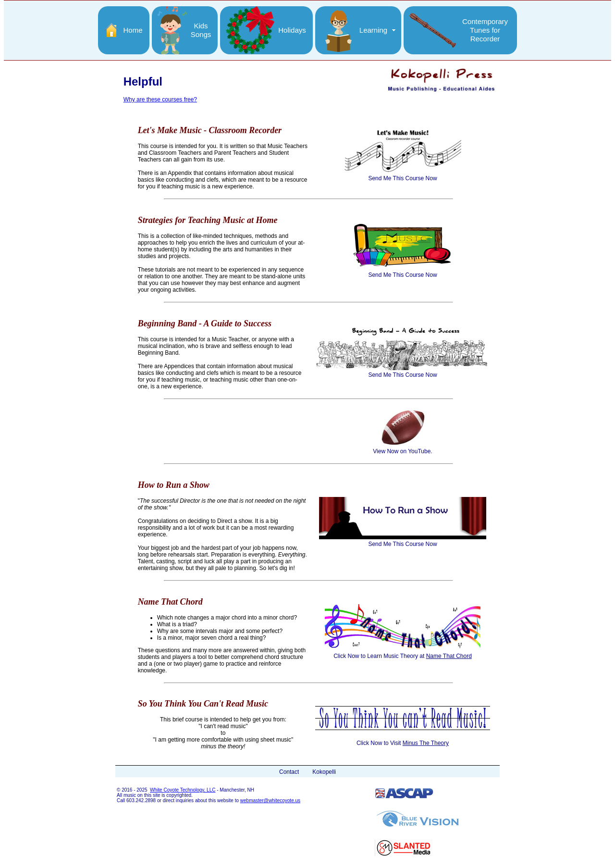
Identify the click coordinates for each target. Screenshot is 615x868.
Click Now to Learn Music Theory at (403, 653)
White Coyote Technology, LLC (183, 790)
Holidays (292, 30)
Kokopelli (324, 772)
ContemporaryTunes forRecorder (485, 30)
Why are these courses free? (160, 99)
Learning (373, 30)
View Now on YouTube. (402, 448)
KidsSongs (201, 30)
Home (133, 30)
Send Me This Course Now (403, 175)
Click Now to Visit (403, 740)
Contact (289, 772)
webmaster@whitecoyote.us (270, 800)
